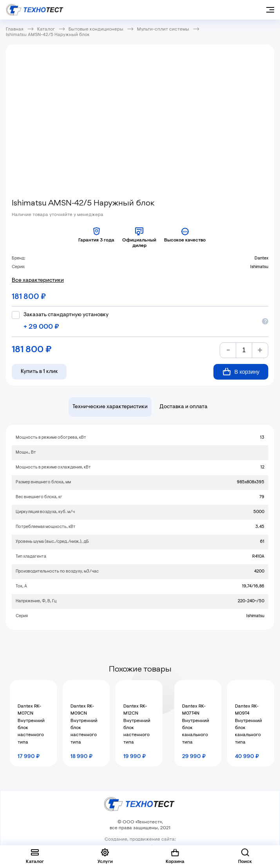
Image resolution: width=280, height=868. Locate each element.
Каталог (46, 29)
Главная (15, 29)
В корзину (241, 372)
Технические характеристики (110, 407)
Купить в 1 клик (39, 372)
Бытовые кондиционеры (96, 29)
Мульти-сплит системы (163, 29)
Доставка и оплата (183, 407)
